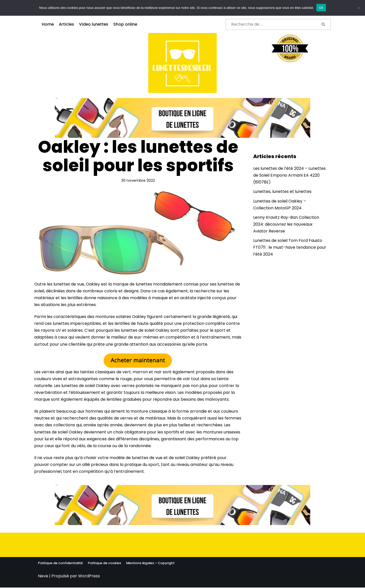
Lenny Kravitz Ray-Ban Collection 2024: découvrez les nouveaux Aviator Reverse (286, 224)
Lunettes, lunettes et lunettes (282, 192)
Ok (321, 8)
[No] (359, 8)
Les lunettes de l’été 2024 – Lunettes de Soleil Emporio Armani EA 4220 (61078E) (289, 175)
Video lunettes (95, 24)
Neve (43, 576)
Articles (67, 24)
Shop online (127, 24)
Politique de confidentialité (60, 564)
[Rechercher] (271, 24)
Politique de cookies (105, 564)
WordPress (89, 576)
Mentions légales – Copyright (150, 564)
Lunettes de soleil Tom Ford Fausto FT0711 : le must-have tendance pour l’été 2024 (290, 248)
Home (48, 24)
